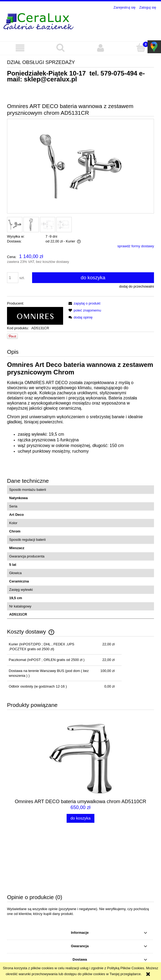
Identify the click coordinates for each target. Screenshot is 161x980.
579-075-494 (119, 73)
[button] (20, 48)
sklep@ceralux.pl (51, 79)
